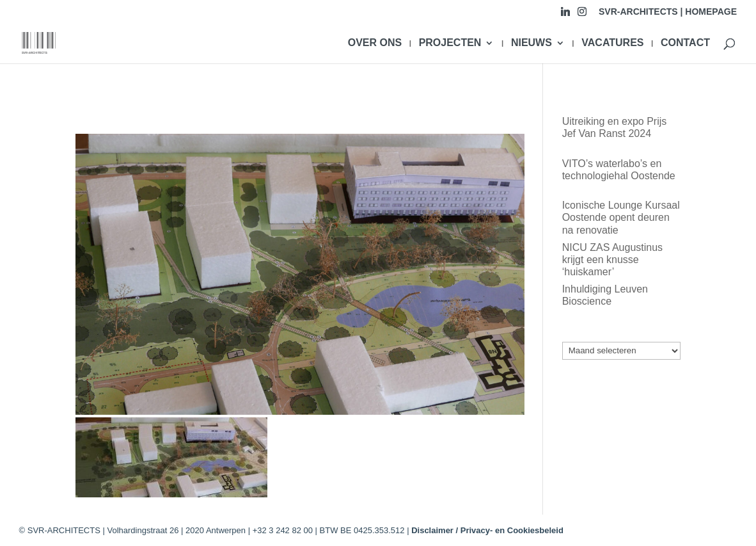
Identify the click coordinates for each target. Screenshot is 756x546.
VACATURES (612, 43)
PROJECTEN (450, 43)
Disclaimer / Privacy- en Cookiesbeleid (487, 530)
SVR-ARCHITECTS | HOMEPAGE (668, 12)
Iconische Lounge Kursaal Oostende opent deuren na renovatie (621, 217)
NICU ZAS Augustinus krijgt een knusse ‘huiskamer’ (612, 260)
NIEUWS (532, 43)
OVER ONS (375, 43)
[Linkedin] (565, 15)
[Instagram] (582, 15)
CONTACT (685, 43)
